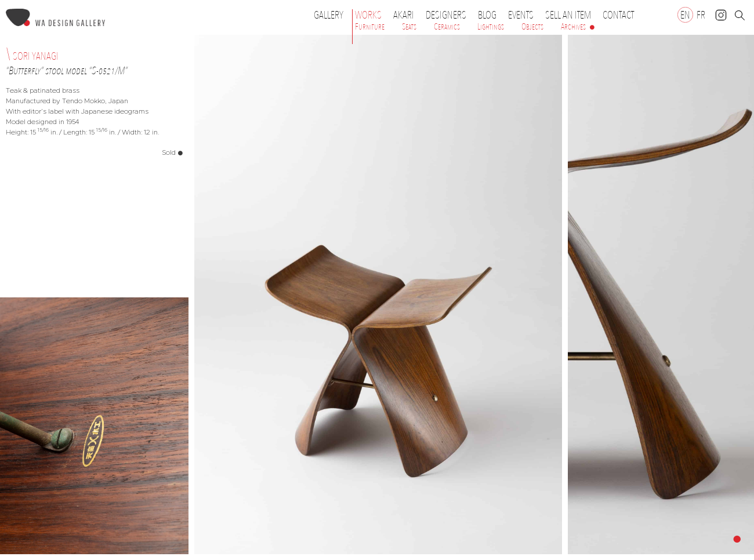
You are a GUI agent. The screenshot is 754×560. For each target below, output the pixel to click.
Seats (409, 27)
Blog (487, 15)
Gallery (329, 15)
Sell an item (568, 15)
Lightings (491, 27)
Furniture (370, 27)
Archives (573, 27)
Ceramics (447, 27)
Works (371, 15)
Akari (404, 15)
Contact (618, 15)
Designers (449, 15)
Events (524, 15)
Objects (532, 27)
